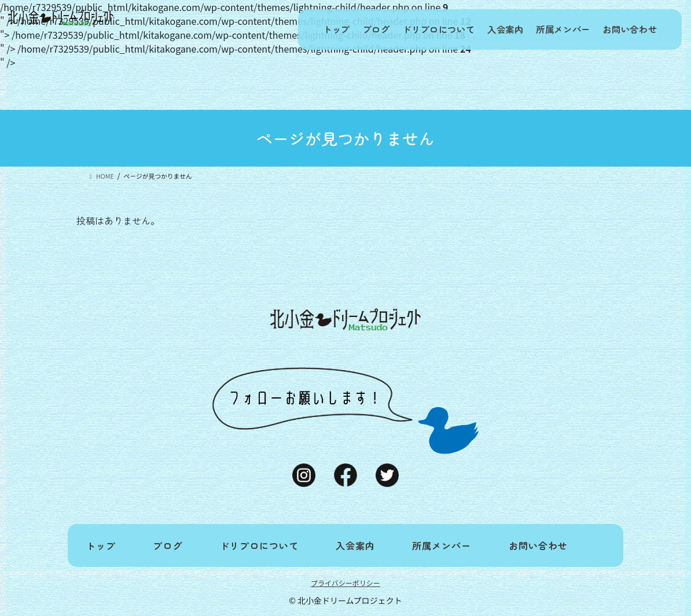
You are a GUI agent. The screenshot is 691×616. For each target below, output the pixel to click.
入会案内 (492, 29)
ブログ (353, 29)
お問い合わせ (627, 29)
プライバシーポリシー (345, 583)
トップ (308, 29)
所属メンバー (556, 29)
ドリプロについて (421, 29)
